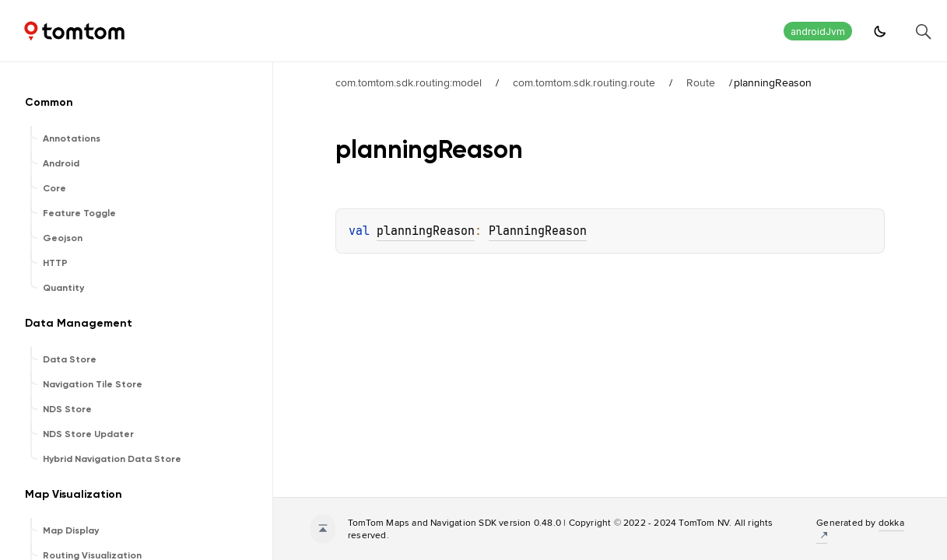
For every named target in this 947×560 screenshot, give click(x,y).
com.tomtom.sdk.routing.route (584, 82)
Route (701, 82)
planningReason (426, 231)
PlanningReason (538, 231)
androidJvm (818, 31)
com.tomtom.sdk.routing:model (409, 82)
